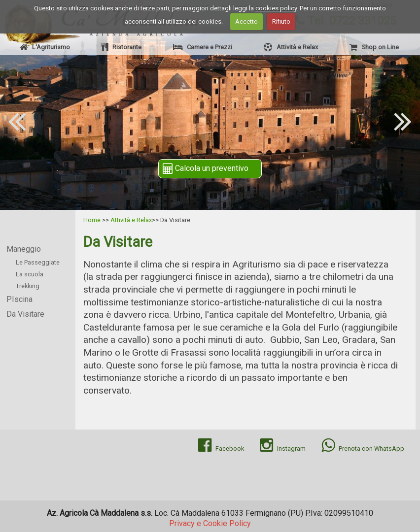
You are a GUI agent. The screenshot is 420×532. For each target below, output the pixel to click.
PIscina (19, 299)
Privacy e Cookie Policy (210, 523)
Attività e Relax (291, 47)
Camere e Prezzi (203, 47)
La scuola (30, 274)
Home (92, 220)
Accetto (246, 21)
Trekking (28, 286)
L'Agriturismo (45, 47)
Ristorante (122, 47)
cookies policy (276, 8)
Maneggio (24, 249)
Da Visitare (25, 314)
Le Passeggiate (38, 262)
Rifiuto (281, 21)
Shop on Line (374, 47)
